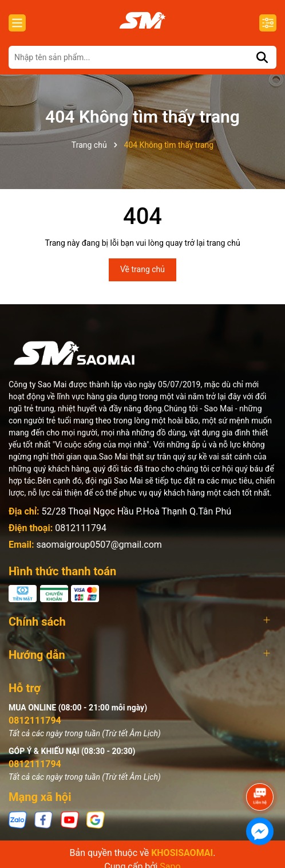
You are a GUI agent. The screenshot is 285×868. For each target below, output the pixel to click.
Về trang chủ (142, 269)
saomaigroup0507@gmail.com (99, 545)
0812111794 (81, 528)
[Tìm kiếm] (262, 57)
